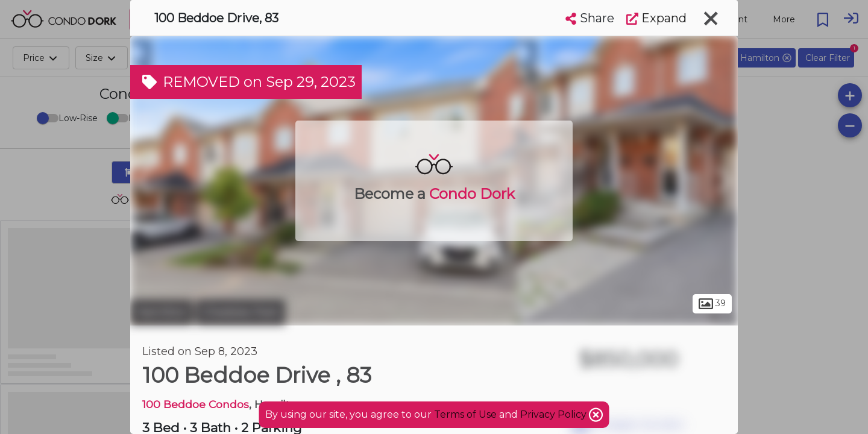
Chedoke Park (241, 312)
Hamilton (162, 312)
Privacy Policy (555, 414)
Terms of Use (465, 414)
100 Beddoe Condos (196, 404)
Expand (656, 18)
